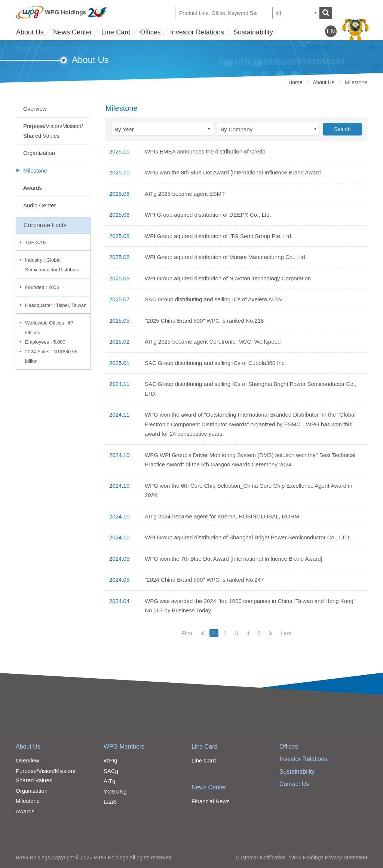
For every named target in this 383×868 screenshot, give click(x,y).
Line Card (116, 32)
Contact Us (294, 784)
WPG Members (124, 747)
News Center (73, 32)
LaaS (110, 802)
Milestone (35, 170)
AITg (110, 781)
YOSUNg (115, 791)
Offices (150, 32)
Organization (39, 153)
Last (286, 633)
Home (295, 82)
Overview (35, 109)
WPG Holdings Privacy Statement (328, 858)
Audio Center (40, 205)
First (187, 633)
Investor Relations (197, 32)
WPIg (111, 760)
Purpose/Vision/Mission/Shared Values (53, 131)
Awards (33, 188)
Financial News (211, 801)
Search (342, 129)
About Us (30, 32)
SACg (111, 771)
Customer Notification (261, 858)
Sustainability (253, 32)
